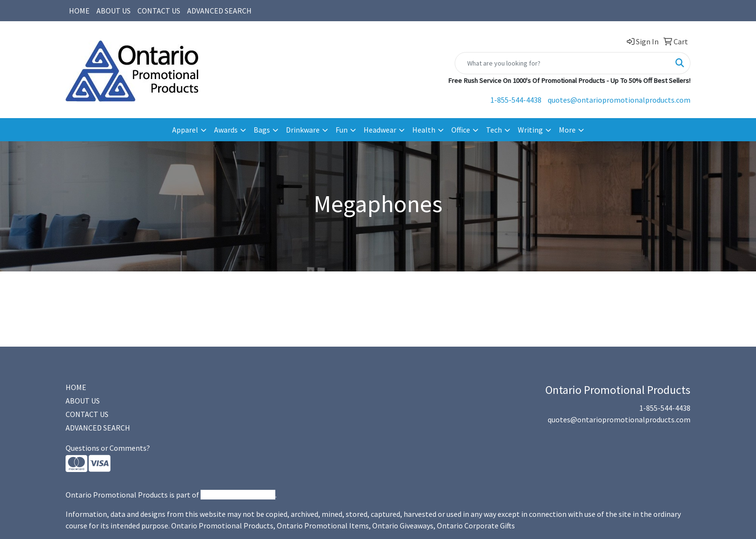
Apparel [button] (185, 130)
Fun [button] (342, 130)
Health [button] (424, 130)
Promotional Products (238, 495)
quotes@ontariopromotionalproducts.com (619, 100)
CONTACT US (159, 11)
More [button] (567, 130)
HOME (79, 11)
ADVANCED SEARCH (219, 11)
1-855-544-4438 (516, 100)
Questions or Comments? (108, 448)
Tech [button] (494, 130)
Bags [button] (262, 130)
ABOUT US (114, 11)
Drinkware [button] (303, 130)
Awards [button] (226, 130)
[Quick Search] (562, 63)
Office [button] (461, 130)
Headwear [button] (380, 130)
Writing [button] (530, 130)
